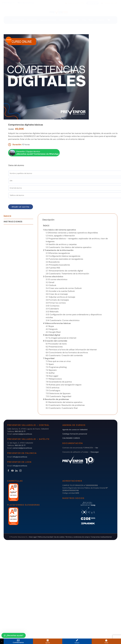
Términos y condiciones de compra (78, 537)
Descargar (95, 452)
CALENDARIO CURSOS (71, 438)
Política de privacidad (45, 537)
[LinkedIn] (16, 471)
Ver (97, 448)
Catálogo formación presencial (75, 434)
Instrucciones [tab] (13, 222)
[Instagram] (20, 471)
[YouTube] (12, 471)
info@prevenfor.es (26, 3)
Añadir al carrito (21, 207)
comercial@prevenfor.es (22, 434)
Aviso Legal (33, 537)
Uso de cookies (59, 537)
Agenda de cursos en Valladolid (75, 430)
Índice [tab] (8, 216)
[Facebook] (8, 471)
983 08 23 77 (8, 3)
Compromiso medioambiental (101, 537)
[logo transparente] (59, 8)
